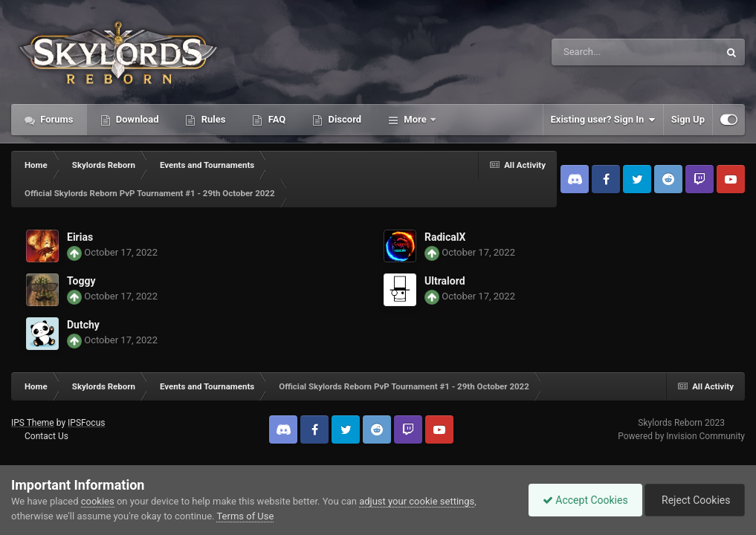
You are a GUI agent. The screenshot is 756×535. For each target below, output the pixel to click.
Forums (56, 119)
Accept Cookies (582, 500)
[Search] (598, 52)
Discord (343, 119)
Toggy (81, 281)
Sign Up (688, 119)
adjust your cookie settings (417, 501)
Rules (212, 119)
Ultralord (445, 281)
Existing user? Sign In (603, 120)
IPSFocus (86, 423)
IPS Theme (33, 423)
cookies (98, 501)
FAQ (275, 119)
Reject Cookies (694, 500)
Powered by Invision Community (681, 436)
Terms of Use (245, 516)
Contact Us (46, 436)
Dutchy (83, 325)
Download (136, 119)
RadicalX (445, 237)
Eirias (80, 237)
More (415, 119)
